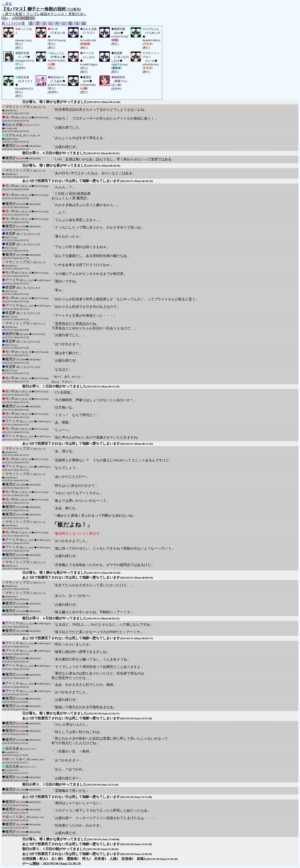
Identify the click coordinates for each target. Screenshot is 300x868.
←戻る (7, 4)
